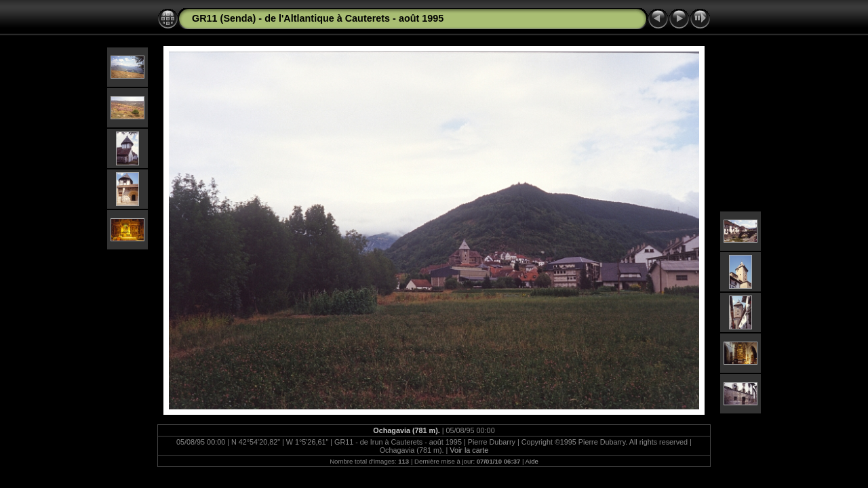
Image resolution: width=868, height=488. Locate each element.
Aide (532, 461)
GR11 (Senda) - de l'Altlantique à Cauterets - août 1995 (318, 18)
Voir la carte (469, 450)
